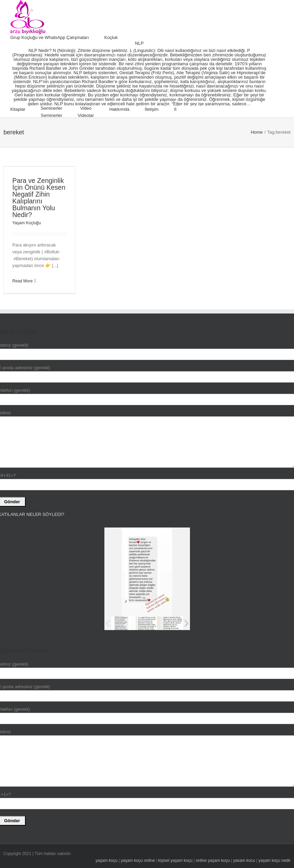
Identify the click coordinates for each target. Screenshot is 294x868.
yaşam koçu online (138, 860)
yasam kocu (244, 860)
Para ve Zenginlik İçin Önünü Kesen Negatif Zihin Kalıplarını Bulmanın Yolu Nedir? (39, 198)
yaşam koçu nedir (274, 860)
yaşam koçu (106, 860)
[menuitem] (57, 38)
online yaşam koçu (213, 860)
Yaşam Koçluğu (27, 223)
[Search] (175, 109)
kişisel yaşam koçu (175, 860)
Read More (22, 281)
